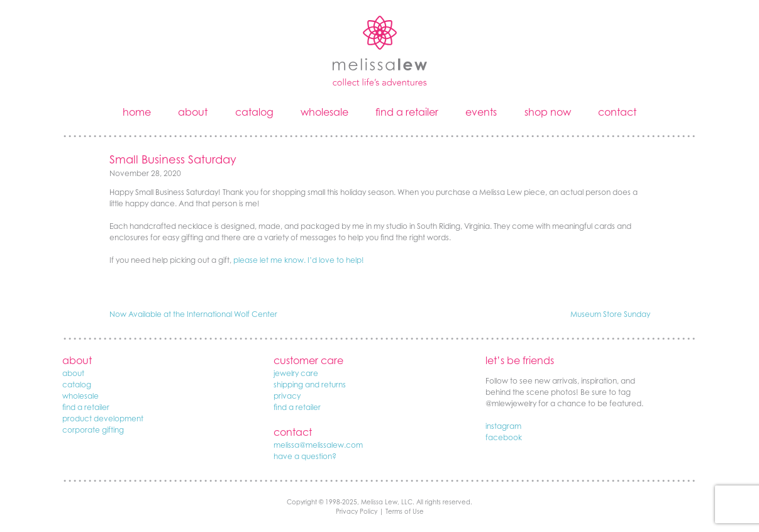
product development (103, 418)
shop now (548, 112)
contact (617, 112)
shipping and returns (310, 385)
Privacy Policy (357, 511)
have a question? (305, 456)
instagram (503, 426)
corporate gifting (93, 430)
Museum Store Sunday (610, 314)
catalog (254, 112)
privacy (287, 396)
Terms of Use (405, 511)
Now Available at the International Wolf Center (193, 314)
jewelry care (296, 373)
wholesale (324, 112)
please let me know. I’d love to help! (299, 260)
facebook (504, 437)
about (193, 112)
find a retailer (407, 112)
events (481, 112)
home (137, 112)
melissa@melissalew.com (318, 445)
